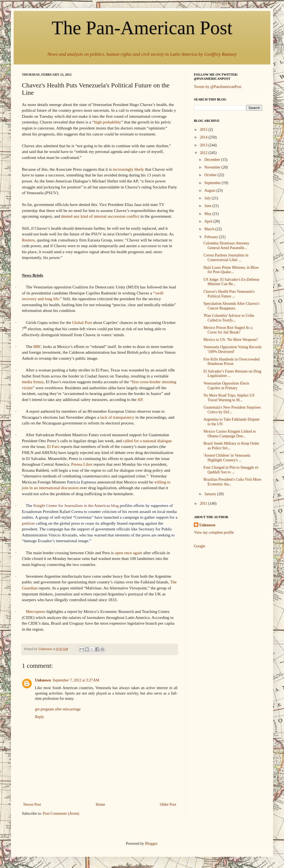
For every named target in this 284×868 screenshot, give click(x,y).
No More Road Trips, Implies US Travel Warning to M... (229, 398)
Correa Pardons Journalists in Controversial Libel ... (226, 258)
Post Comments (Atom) (61, 814)
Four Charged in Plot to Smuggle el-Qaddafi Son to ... (231, 470)
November (213, 167)
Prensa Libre (82, 464)
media (27, 382)
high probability (108, 122)
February (212, 237)
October (211, 175)
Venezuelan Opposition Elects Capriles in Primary (226, 386)
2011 (204, 504)
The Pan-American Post (142, 28)
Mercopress (35, 611)
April (209, 221)
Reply (39, 717)
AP (140, 399)
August (210, 191)
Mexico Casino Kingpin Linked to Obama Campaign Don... (230, 434)
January (211, 494)
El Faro (53, 446)
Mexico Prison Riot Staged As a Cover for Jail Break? (228, 330)
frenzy (38, 382)
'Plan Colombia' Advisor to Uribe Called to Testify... (229, 318)
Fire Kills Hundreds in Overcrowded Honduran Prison (231, 362)
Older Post (168, 804)
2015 (204, 130)
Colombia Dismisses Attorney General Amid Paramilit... (226, 246)
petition (28, 523)
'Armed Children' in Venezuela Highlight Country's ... (227, 458)
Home (100, 804)
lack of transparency (117, 417)
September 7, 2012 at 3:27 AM (76, 680)
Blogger (151, 844)
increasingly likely (128, 169)
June (208, 206)
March (210, 229)
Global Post (82, 322)
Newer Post (32, 804)
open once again (128, 553)
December (213, 160)
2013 (204, 145)
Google (199, 546)
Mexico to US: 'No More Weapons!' (231, 340)
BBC (38, 346)
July (208, 198)
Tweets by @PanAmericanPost (218, 87)
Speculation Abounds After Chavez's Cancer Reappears (231, 306)
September (213, 183)
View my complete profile (214, 532)
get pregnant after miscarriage (58, 709)
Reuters (28, 240)
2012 (204, 153)
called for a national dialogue (147, 441)
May (208, 214)
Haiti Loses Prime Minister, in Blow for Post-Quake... (231, 270)
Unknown (43, 680)
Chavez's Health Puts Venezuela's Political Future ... (229, 294)
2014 (204, 137)
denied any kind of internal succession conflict (100, 216)
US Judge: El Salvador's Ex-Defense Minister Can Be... (231, 282)
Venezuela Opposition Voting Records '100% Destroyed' (233, 349)
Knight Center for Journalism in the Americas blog (76, 505)
